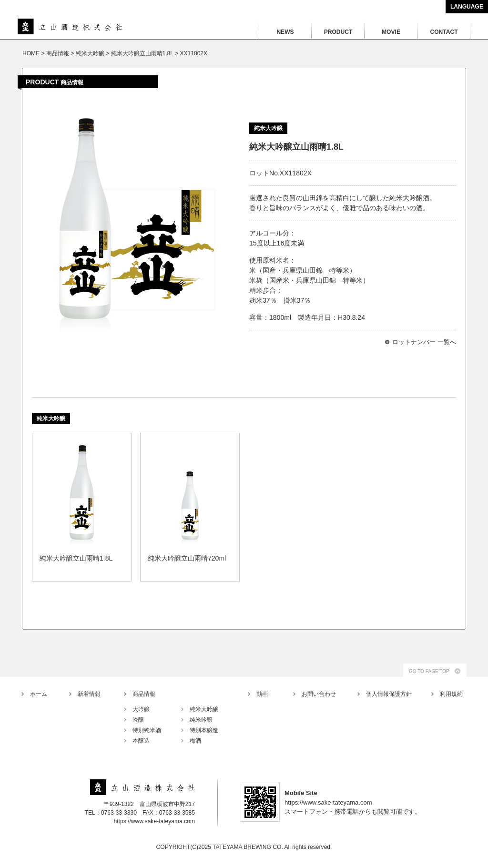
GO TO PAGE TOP (429, 671)
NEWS (285, 32)
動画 (262, 694)
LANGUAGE (467, 7)
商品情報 (144, 694)
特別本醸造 (204, 730)
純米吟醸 (201, 720)
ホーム (39, 694)
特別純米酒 (147, 730)
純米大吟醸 (204, 709)
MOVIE (391, 32)
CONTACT (444, 32)
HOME (31, 53)
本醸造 (141, 741)
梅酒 (195, 741)
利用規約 (451, 694)
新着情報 (89, 694)
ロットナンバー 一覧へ (424, 342)
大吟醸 (141, 709)
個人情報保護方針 (389, 694)
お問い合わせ (319, 694)
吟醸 (138, 720)
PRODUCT (338, 32)
